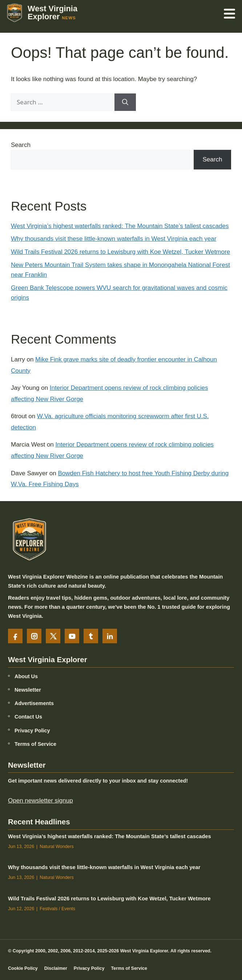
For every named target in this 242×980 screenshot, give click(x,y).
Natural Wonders (57, 846)
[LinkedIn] (110, 636)
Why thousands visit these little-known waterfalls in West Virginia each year (114, 239)
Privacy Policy (32, 730)
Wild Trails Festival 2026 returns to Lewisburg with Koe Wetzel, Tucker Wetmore (120, 252)
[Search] (125, 102)
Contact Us (28, 717)
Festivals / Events (57, 909)
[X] (53, 636)
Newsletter (28, 690)
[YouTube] (72, 636)
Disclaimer (56, 968)
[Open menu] (230, 13)
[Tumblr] (91, 636)
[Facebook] (15, 636)
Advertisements (34, 703)
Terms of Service (35, 744)
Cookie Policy (23, 968)
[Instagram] (34, 636)
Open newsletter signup (41, 801)
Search (21, 145)
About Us (26, 676)
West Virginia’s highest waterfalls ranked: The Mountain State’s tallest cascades (120, 226)
